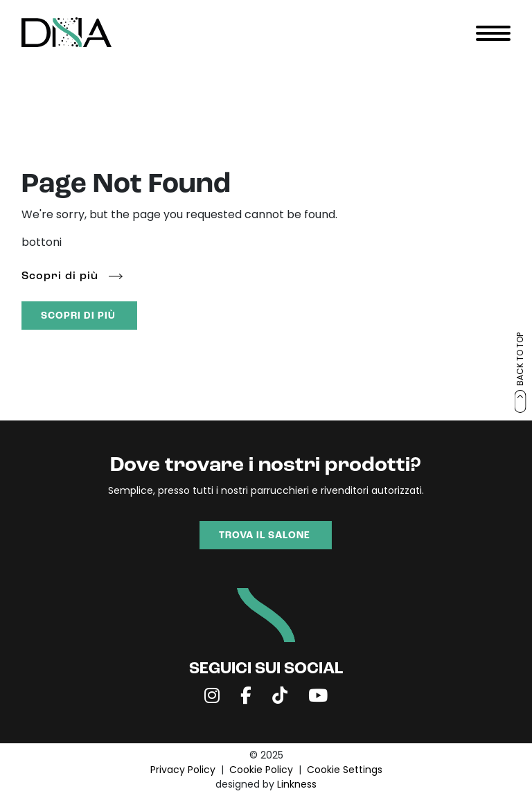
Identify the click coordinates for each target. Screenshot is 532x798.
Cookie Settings (345, 771)
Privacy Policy (183, 771)
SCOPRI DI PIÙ (78, 316)
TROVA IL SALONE (265, 536)
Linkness (297, 785)
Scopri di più (60, 276)
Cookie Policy (261, 771)
